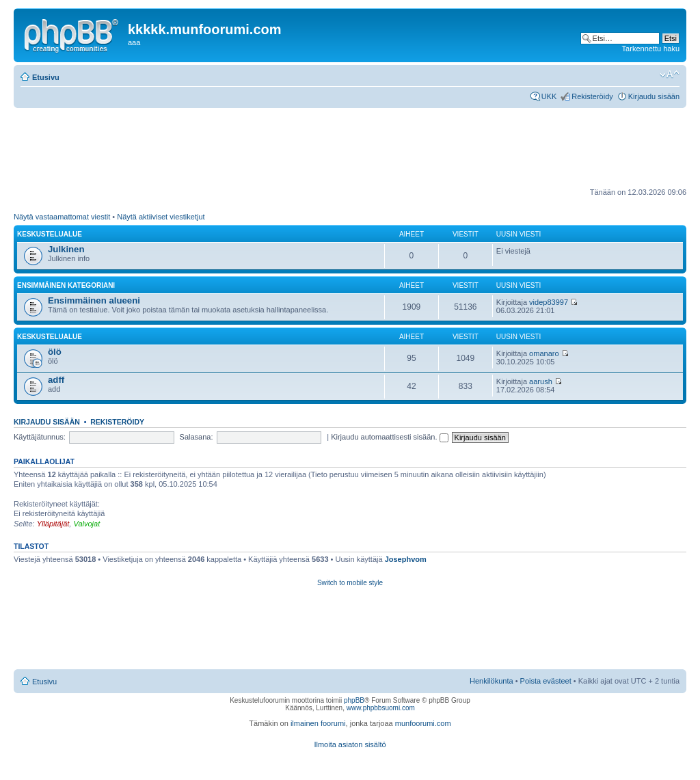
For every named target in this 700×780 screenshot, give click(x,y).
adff (56, 380)
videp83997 (549, 302)
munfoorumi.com (423, 723)
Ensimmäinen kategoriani (66, 285)
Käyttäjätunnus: (40, 437)
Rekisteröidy (592, 96)
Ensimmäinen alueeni (94, 300)
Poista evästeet (546, 681)
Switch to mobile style (350, 583)
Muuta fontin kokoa (670, 75)
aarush (541, 381)
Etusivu (46, 77)
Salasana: (197, 437)
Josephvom (406, 559)
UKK (549, 96)
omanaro (544, 353)
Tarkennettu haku (651, 49)
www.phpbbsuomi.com (381, 708)
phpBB (354, 700)
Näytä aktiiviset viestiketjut (161, 217)
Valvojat (86, 524)
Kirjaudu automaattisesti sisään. (389, 437)
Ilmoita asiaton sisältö (350, 744)
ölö (55, 352)
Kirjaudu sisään (654, 96)
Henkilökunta (492, 681)
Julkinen (66, 249)
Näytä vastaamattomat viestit (62, 217)
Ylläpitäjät (53, 524)
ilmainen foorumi (318, 723)
